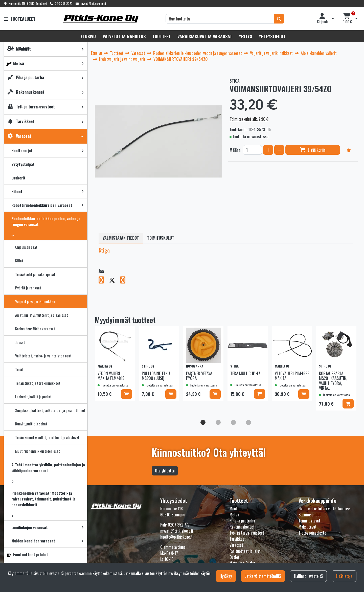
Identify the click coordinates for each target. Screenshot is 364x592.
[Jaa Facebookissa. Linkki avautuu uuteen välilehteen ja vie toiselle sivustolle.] (104, 281)
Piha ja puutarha (242, 521)
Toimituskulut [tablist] (161, 238)
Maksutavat (308, 527)
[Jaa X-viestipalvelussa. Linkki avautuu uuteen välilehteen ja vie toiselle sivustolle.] (115, 281)
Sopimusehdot (310, 515)
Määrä (235, 150)
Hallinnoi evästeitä (308, 576)
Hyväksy (226, 576)
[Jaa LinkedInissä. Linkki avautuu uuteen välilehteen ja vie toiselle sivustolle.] (125, 281)
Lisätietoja (344, 576)
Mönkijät (236, 509)
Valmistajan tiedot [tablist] (121, 238)
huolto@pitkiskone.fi (176, 537)
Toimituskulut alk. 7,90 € (249, 119)
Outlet (234, 557)
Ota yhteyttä (165, 471)
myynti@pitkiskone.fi (93, 3)
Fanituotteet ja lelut (245, 551)
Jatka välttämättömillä (263, 576)
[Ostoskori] (347, 19)
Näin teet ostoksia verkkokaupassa (325, 509)
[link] (82, 49)
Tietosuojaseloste (312, 533)
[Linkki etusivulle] (101, 19)
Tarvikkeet (238, 539)
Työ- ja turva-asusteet (247, 533)
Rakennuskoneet (242, 527)
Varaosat (236, 545)
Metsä (234, 515)
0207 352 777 (179, 525)
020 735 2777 (64, 3)
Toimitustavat (309, 521)
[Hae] (220, 19)
